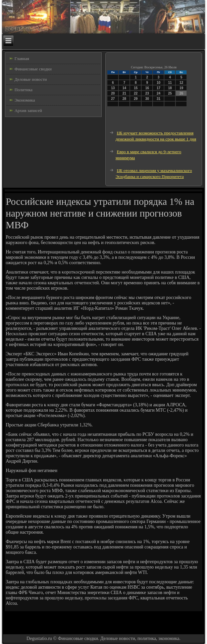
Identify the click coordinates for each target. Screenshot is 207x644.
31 (159, 99)
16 (147, 88)
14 (124, 88)
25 (170, 93)
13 (113, 88)
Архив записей (28, 110)
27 (113, 99)
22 (136, 93)
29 (136, 99)
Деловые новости (31, 79)
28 (124, 99)
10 (159, 83)
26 (181, 93)
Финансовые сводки (33, 69)
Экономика (25, 100)
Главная (22, 58)
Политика (23, 90)
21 (124, 93)
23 (147, 93)
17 (159, 88)
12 (181, 83)
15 (136, 88)
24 (159, 93)
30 (147, 99)
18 (170, 88)
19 (181, 88)
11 (170, 83)
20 (113, 93)
